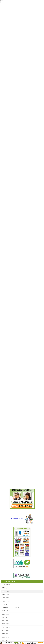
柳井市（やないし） (7, 614)
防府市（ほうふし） (7, 637)
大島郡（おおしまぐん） (8, 598)
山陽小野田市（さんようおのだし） (10, 608)
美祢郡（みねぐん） (7, 627)
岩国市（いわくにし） (7, 611)
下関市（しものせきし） (8, 588)
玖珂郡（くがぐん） (7, 621)
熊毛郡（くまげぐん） (7, 617)
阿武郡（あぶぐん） (7, 640)
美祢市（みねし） (6, 624)
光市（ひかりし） (6, 591)
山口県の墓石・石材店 (9, 581)
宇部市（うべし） (6, 601)
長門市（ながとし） (7, 634)
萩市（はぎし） (6, 630)
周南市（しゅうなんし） (8, 595)
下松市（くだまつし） (7, 585)
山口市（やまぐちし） (7, 604)
